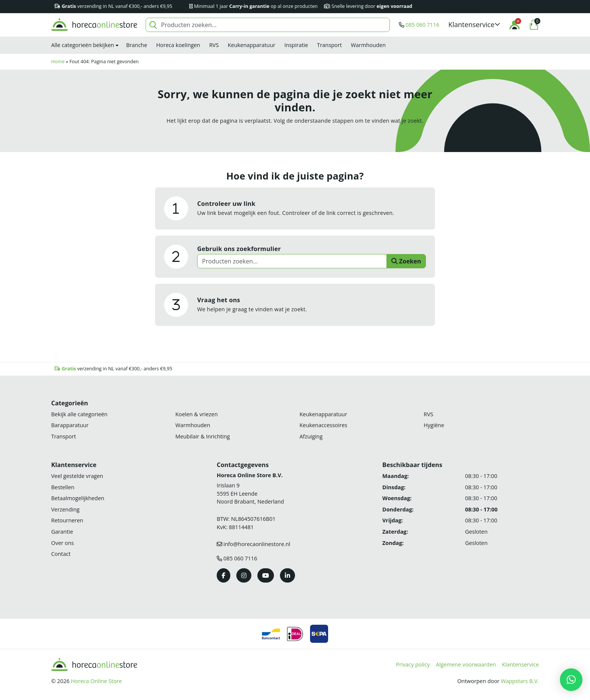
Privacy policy (413, 664)
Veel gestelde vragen (77, 476)
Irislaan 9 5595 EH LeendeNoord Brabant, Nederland (250, 493)
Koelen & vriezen (196, 414)
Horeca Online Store (96, 681)
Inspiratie (296, 45)
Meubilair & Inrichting (203, 436)
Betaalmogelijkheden (78, 498)
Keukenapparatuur (251, 45)
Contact (61, 554)
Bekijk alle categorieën (79, 414)
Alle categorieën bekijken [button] (83, 45)
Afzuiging (311, 436)
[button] (474, 25)
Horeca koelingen (178, 45)
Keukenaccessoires (323, 425)
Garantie (62, 532)
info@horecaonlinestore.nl (257, 544)
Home (58, 62)
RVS (214, 45)
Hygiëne (434, 425)
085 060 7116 (423, 25)
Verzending (65, 509)
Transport (330, 45)
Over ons (62, 543)
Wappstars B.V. (520, 681)
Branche (137, 45)
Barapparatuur (70, 425)
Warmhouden (368, 45)
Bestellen (63, 487)
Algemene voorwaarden (466, 664)
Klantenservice (520, 664)
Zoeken (406, 261)
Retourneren (67, 520)
